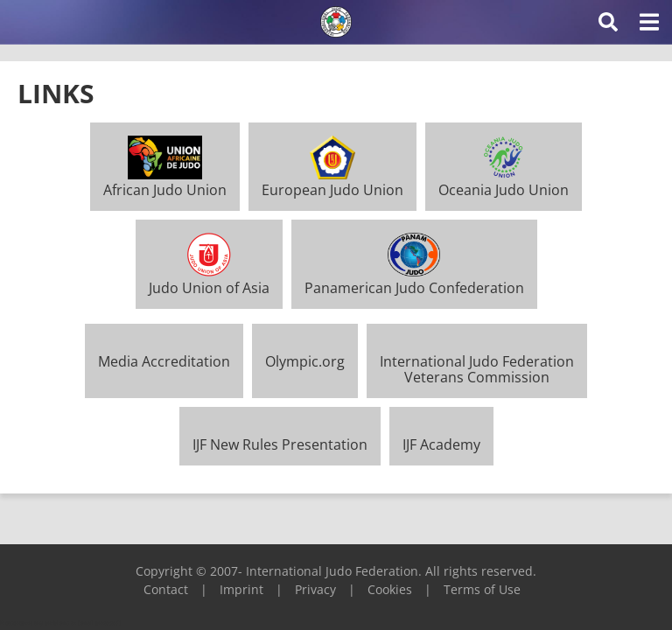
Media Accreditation (164, 361)
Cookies (390, 589)
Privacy (315, 589)
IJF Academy (441, 444)
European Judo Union (332, 182)
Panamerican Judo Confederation (414, 279)
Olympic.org (305, 361)
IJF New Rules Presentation (280, 444)
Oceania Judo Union (504, 182)
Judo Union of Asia (209, 279)
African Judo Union (165, 182)
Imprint (241, 589)
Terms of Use (482, 589)
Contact (166, 589)
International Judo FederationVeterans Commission (477, 369)
